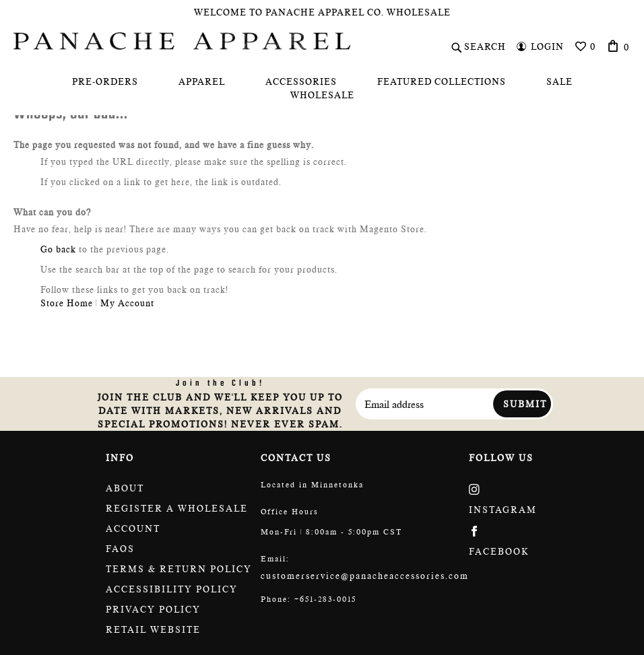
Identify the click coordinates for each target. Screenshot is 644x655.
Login (547, 46)
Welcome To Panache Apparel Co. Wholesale (322, 12)
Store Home (67, 303)
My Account (127, 303)
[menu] (322, 88)
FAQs (120, 549)
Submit (525, 404)
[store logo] (182, 41)
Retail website (153, 629)
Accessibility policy (172, 589)
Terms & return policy (179, 569)
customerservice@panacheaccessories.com (365, 576)
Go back (58, 249)
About (125, 488)
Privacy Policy (153, 609)
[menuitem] (105, 81)
